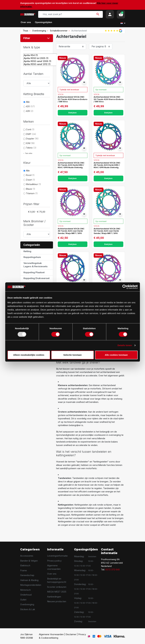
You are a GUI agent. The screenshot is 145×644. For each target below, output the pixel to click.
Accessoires (27, 556)
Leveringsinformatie (57, 556)
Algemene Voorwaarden (51, 634)
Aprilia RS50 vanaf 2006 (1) (40, 61)
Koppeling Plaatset (34, 272)
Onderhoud (26, 595)
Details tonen (125, 345)
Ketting (27, 251)
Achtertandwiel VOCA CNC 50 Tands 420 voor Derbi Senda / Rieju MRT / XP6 (107, 231)
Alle (28, 102)
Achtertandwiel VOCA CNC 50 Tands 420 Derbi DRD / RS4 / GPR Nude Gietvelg (71, 165)
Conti (30, 129)
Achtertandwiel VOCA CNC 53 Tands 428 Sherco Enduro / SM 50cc (72, 99)
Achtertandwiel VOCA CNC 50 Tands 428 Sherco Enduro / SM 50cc (108, 99)
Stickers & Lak (28, 609)
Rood (30, 175)
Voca (61, 94)
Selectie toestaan (72, 355)
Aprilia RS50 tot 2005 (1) (40, 58)
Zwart (30, 180)
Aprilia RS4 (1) (40, 55)
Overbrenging (39, 31)
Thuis (26, 31)
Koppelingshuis (32, 257)
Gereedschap (27, 575)
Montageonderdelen (31, 585)
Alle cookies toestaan (116, 355)
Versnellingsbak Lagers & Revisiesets (36, 265)
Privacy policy (54, 561)
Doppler (32, 139)
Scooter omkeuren (57, 587)
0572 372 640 (113, 570)
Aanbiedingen (54, 597)
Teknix (31, 148)
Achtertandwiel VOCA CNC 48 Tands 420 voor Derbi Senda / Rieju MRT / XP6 (71, 231)
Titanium (32, 193)
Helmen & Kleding (29, 580)
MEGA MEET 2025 (57, 592)
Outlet (23, 600)
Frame (23, 570)
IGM (30, 143)
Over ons (52, 574)
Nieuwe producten (57, 601)
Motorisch (25, 590)
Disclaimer (71, 634)
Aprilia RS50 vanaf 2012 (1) (40, 64)
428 (30, 111)
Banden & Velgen (29, 561)
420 (30, 106)
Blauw (31, 189)
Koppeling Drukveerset (37, 278)
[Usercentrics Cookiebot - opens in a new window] (125, 287)
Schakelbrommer (59, 31)
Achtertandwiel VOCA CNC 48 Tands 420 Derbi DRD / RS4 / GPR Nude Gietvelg (107, 165)
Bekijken (72, 113)
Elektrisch (25, 565)
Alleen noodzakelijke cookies (29, 355)
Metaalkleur (33, 184)
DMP (31, 134)
